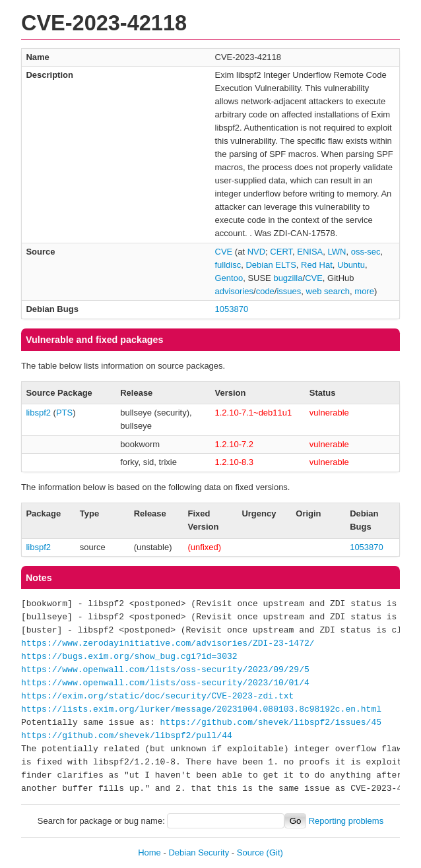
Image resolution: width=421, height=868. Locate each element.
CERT (281, 252)
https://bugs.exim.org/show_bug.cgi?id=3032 (129, 657)
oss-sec (366, 252)
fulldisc (228, 265)
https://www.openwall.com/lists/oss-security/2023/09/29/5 (165, 670)
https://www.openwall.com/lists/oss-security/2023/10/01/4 (165, 683)
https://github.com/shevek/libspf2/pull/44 (127, 736)
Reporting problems (346, 821)
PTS (64, 413)
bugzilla (288, 278)
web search (328, 291)
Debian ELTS (271, 265)
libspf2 (38, 413)
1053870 (232, 309)
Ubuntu (351, 265)
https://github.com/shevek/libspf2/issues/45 (271, 723)
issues (289, 291)
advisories (235, 291)
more (364, 291)
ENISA (310, 252)
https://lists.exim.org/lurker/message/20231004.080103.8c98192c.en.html (201, 710)
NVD (256, 252)
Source (250, 852)
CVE (224, 252)
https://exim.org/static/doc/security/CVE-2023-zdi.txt (157, 697)
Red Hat (317, 265)
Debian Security (199, 852)
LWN (337, 252)
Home (149, 852)
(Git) (275, 852)
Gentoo (229, 278)
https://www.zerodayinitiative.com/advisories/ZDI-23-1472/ (168, 644)
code (265, 291)
